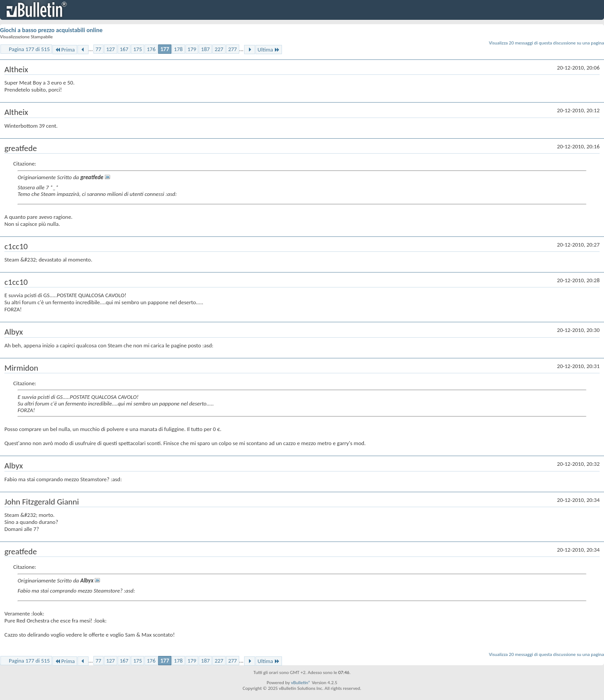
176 (151, 49)
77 (98, 49)
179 (192, 49)
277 (233, 49)
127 (111, 49)
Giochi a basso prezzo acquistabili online (51, 30)
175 (137, 49)
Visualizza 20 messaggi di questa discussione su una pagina (547, 43)
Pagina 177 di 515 (29, 49)
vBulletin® (301, 683)
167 (124, 49)
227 (219, 49)
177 (165, 49)
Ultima (269, 50)
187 (205, 49)
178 (178, 49)
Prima (65, 50)
